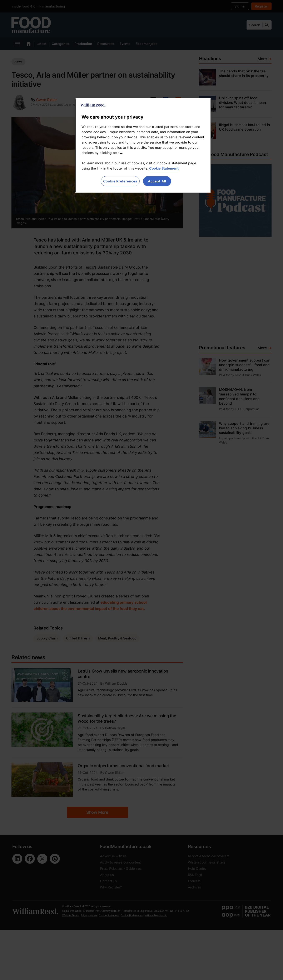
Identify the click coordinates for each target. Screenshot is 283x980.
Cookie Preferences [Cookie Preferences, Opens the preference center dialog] (120, 181)
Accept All (157, 181)
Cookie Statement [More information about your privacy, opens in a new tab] (164, 168)
